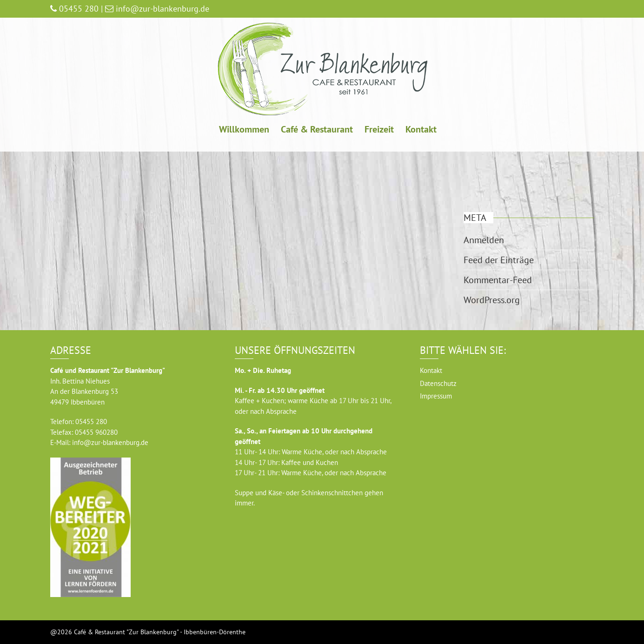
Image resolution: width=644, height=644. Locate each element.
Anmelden (484, 240)
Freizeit (379, 129)
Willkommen (244, 129)
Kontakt (421, 129)
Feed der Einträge (499, 260)
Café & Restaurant (317, 129)
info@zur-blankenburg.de (110, 442)
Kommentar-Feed (498, 280)
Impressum (436, 396)
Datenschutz (438, 383)
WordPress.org (492, 300)
